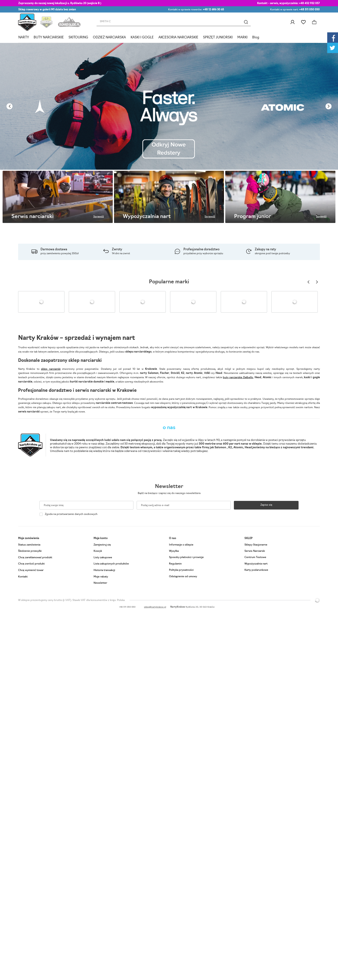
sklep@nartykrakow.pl (155, 607)
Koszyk (98, 551)
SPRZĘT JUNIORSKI (218, 38)
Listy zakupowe (303, 22)
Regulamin (175, 564)
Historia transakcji (104, 570)
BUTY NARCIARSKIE (49, 38)
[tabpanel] (169, 106)
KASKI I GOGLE (142, 38)
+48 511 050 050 (309, 10)
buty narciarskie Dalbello (238, 378)
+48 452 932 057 (309, 3)
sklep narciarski (51, 369)
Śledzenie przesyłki (30, 551)
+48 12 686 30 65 (213, 10)
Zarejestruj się (102, 545)
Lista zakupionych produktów (111, 564)
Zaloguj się (292, 22)
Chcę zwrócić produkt (31, 564)
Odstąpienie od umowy (183, 577)
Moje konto (101, 538)
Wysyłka (174, 551)
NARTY (24, 38)
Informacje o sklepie (181, 545)
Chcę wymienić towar (31, 570)
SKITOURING (78, 38)
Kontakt (23, 577)
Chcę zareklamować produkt (35, 558)
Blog (256, 38)
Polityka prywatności (181, 570)
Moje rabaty (101, 577)
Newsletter (169, 487)
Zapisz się (266, 505)
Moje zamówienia (29, 538)
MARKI (242, 38)
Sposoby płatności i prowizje (186, 557)
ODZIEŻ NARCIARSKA (109, 38)
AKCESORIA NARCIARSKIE (178, 38)
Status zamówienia (29, 545)
